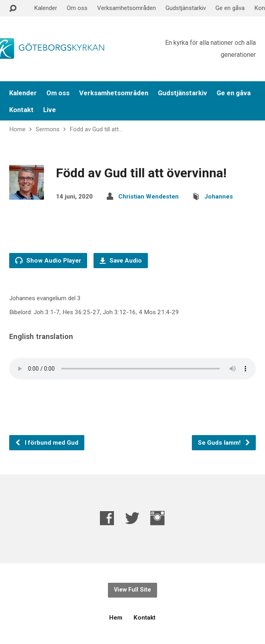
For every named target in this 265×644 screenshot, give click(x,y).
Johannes (219, 197)
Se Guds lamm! (224, 443)
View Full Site (132, 590)
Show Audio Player (48, 260)
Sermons (48, 129)
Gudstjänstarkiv (186, 8)
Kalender (46, 8)
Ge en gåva (230, 8)
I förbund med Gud (47, 443)
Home (17, 129)
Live (50, 110)
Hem (116, 618)
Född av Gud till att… (96, 129)
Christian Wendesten (148, 197)
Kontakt (21, 110)
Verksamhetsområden (127, 8)
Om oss (77, 8)
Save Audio (121, 261)
